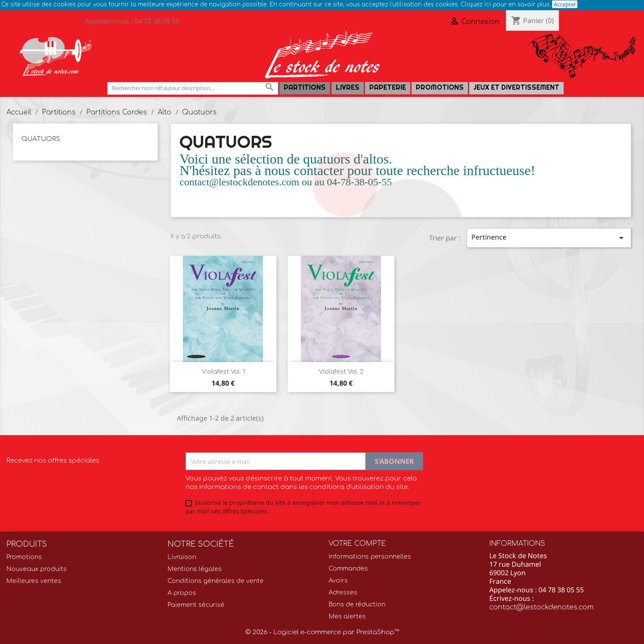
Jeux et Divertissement (516, 87)
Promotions (440, 87)
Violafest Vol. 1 (223, 372)
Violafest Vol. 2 (341, 372)
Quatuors (41, 139)
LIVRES (348, 87)
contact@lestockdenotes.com (541, 607)
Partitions (305, 87)
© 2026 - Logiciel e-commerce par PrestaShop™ (322, 632)
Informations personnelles (370, 557)
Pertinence (549, 238)
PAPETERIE (388, 87)
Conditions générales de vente (216, 581)
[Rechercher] (193, 88)
